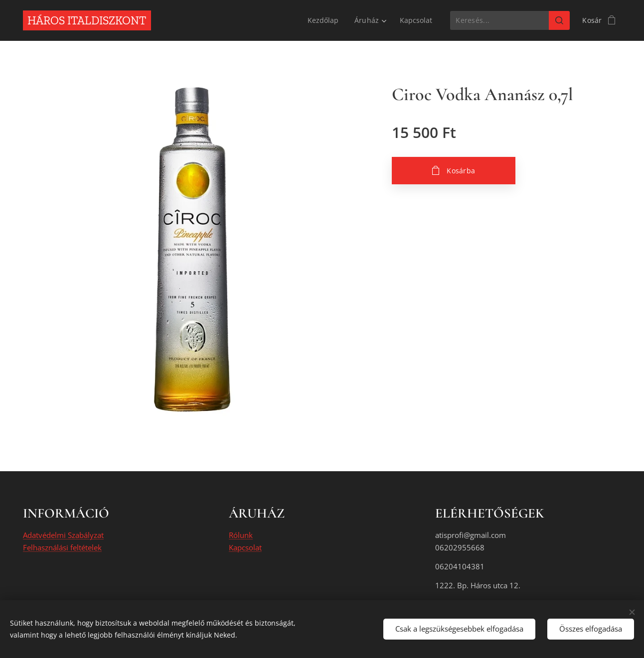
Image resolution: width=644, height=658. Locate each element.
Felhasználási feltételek (62, 547)
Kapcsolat (245, 547)
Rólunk (241, 535)
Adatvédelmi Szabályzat (63, 535)
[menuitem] (324, 20)
